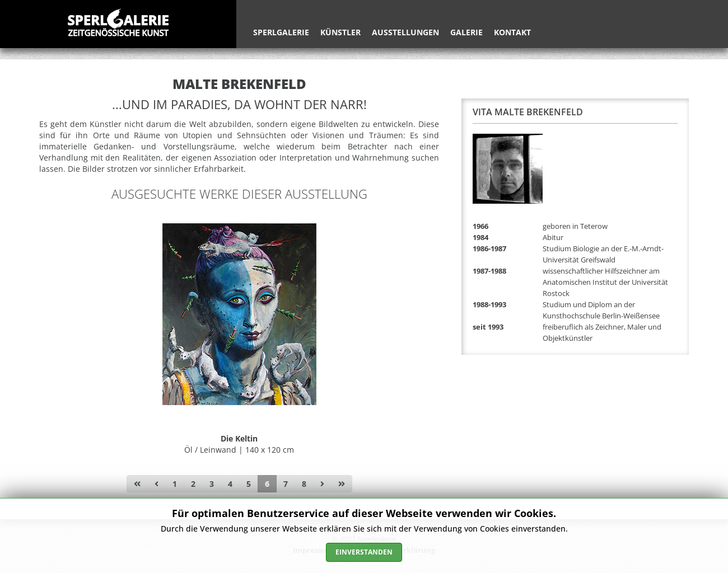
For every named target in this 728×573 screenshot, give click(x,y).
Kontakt (512, 32)
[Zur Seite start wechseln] (137, 484)
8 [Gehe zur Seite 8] (304, 484)
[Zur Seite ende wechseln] (342, 484)
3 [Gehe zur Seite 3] (212, 484)
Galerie (466, 32)
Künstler (340, 32)
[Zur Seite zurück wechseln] (157, 484)
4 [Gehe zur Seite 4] (230, 484)
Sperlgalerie (281, 32)
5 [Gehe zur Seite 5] (249, 484)
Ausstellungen (405, 32)
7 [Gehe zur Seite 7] (286, 484)
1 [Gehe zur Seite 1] (175, 484)
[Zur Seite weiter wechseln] (322, 484)
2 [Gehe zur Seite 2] (193, 484)
